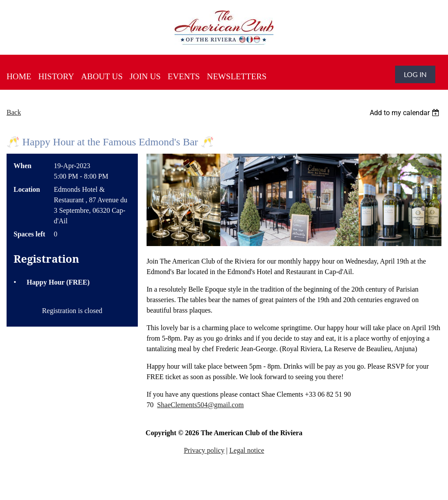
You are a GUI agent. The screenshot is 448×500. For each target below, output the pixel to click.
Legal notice (247, 450)
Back (14, 112)
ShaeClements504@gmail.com (200, 405)
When (23, 166)
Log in (415, 74)
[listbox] (406, 113)
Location (27, 189)
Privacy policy (204, 450)
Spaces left (29, 234)
